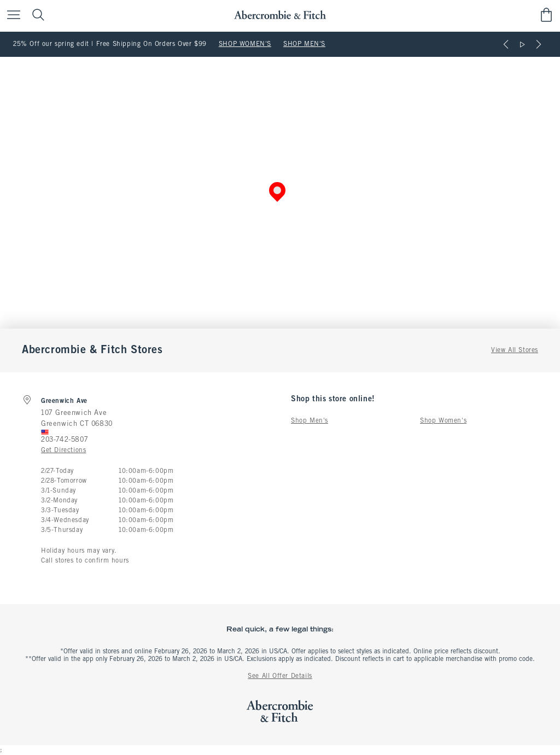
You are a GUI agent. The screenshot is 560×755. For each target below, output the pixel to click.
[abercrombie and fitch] (280, 15)
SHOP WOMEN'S (245, 44)
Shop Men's (310, 421)
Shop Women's (443, 421)
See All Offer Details (280, 676)
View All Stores (515, 350)
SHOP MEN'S (304, 44)
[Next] (539, 44)
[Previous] (506, 44)
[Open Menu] (11, 16)
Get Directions (63, 450)
